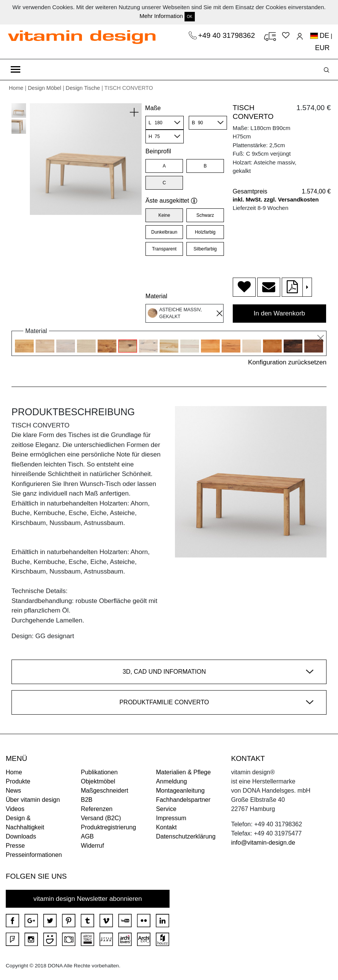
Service (166, 809)
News (13, 791)
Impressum (171, 818)
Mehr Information (161, 16)
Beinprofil (158, 151)
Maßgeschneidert (105, 791)
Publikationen (99, 772)
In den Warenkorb (280, 313)
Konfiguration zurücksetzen (287, 362)
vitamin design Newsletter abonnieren (88, 899)
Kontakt (166, 827)
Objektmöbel (98, 781)
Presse (15, 846)
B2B (87, 800)
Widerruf (92, 846)
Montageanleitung (180, 791)
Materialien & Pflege (183, 772)
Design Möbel (45, 88)
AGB (87, 836)
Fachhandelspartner (183, 800)
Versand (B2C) (101, 818)
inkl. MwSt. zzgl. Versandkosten (276, 199)
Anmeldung (171, 781)
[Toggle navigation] (16, 70)
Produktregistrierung (108, 827)
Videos (15, 809)
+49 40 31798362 (228, 35)
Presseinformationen (34, 855)
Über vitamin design (33, 800)
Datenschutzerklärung (186, 836)
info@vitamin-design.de (263, 843)
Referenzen (97, 809)
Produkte (18, 781)
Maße (153, 108)
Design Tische (83, 88)
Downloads (21, 836)
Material (156, 296)
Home (16, 88)
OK (189, 17)
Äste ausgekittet (171, 201)
